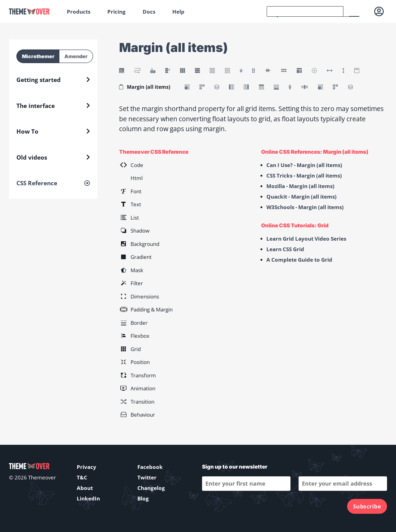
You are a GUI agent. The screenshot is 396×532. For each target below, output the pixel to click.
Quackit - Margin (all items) (301, 197)
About (85, 488)
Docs (149, 12)
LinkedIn (88, 498)
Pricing (116, 12)
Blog (143, 498)
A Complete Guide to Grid (299, 260)
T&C (82, 477)
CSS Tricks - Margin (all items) (304, 176)
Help (178, 12)
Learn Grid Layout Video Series (306, 239)
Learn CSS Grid (285, 249)
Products (79, 12)
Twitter (147, 477)
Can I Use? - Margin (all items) (304, 165)
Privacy (86, 467)
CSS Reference (37, 183)
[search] (305, 11)
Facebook (150, 467)
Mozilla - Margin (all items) (300, 186)
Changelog (151, 488)
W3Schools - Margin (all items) (305, 207)
